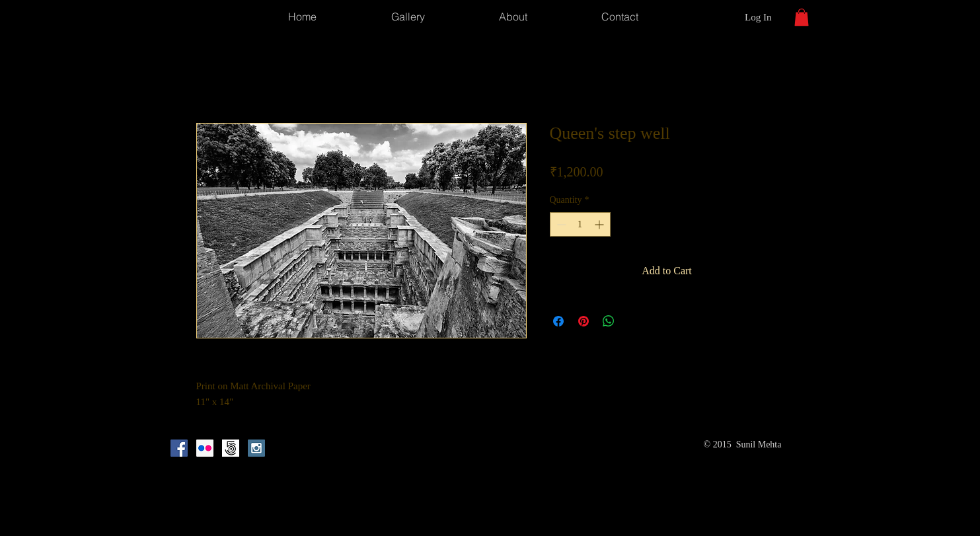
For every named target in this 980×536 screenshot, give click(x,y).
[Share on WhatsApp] (609, 321)
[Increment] (600, 224)
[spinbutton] (580, 224)
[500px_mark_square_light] (231, 448)
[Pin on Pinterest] (584, 321)
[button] (802, 17)
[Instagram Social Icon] (256, 448)
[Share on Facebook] (558, 321)
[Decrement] (560, 224)
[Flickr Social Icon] (205, 448)
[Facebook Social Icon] (179, 448)
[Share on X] (634, 321)
